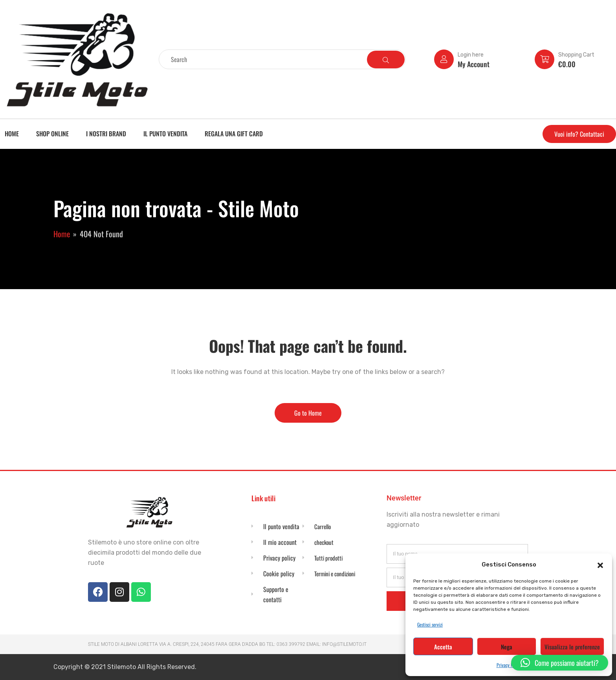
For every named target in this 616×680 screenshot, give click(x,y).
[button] (600, 565)
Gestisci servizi (430, 624)
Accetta (443, 647)
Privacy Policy (509, 665)
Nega (507, 647)
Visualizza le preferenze (572, 647)
